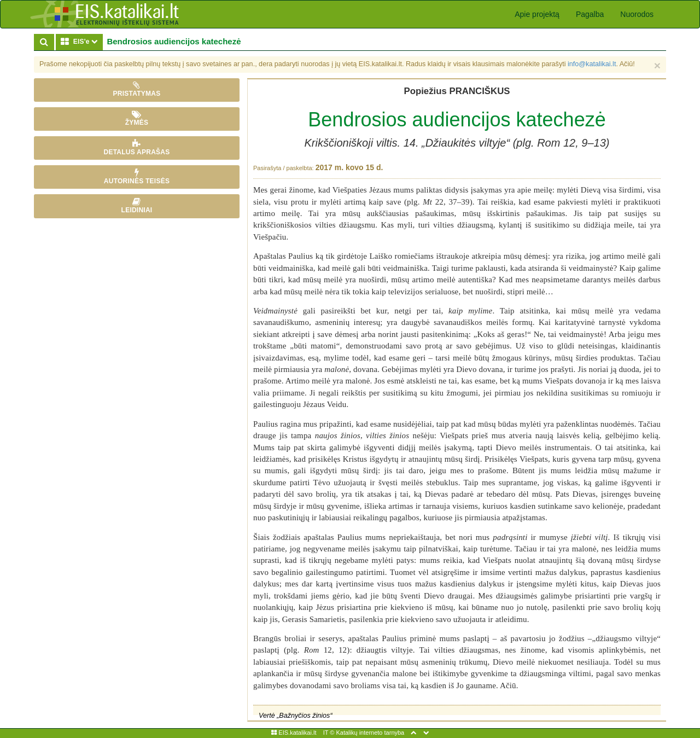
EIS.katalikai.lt (294, 733)
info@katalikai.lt (592, 64)
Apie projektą (537, 14)
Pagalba (590, 14)
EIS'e (81, 41)
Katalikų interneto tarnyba (370, 733)
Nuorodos (637, 14)
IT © (329, 733)
